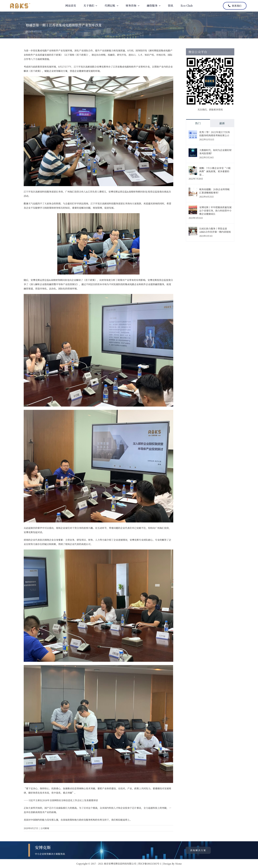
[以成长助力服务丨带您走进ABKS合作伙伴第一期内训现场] (193, 229)
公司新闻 (45, 828)
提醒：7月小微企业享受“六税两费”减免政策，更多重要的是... (215, 171)
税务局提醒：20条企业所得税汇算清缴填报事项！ (214, 191)
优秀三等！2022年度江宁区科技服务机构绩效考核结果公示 (215, 134)
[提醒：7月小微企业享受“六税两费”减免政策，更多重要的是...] (193, 168)
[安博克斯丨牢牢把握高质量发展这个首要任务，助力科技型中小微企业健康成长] (193, 208)
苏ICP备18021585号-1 (150, 864)
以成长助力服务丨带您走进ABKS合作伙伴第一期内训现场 (215, 230)
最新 (222, 123)
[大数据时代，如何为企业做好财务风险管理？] (193, 151)
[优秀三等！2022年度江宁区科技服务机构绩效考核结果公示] (193, 133)
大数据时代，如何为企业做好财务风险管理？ (215, 152)
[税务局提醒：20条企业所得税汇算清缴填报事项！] (193, 190)
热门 (198, 123)
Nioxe (179, 864)
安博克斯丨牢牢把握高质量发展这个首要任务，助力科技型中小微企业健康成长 (215, 211)
